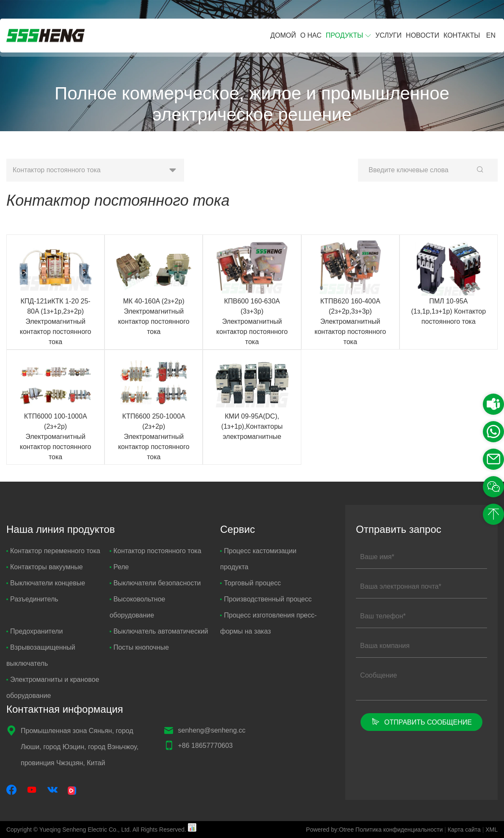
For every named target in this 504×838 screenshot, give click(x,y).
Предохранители (34, 631)
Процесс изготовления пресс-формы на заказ (268, 623)
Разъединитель (32, 599)
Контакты (462, 36)
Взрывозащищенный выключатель (41, 655)
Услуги (388, 36)
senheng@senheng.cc (212, 730)
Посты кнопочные (139, 647)
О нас (311, 36)
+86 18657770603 (205, 746)
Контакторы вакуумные (45, 567)
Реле (119, 567)
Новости (423, 36)
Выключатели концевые (46, 583)
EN (491, 36)
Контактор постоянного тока (156, 551)
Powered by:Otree (330, 830)
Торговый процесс (250, 583)
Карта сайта (464, 830)
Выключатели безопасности (155, 583)
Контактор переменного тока (53, 551)
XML (492, 830)
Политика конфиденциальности (399, 830)
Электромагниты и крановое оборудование (53, 688)
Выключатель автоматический (159, 631)
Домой (283, 36)
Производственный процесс (266, 599)
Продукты (344, 36)
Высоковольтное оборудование (138, 607)
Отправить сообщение (421, 721)
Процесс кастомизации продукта (258, 559)
